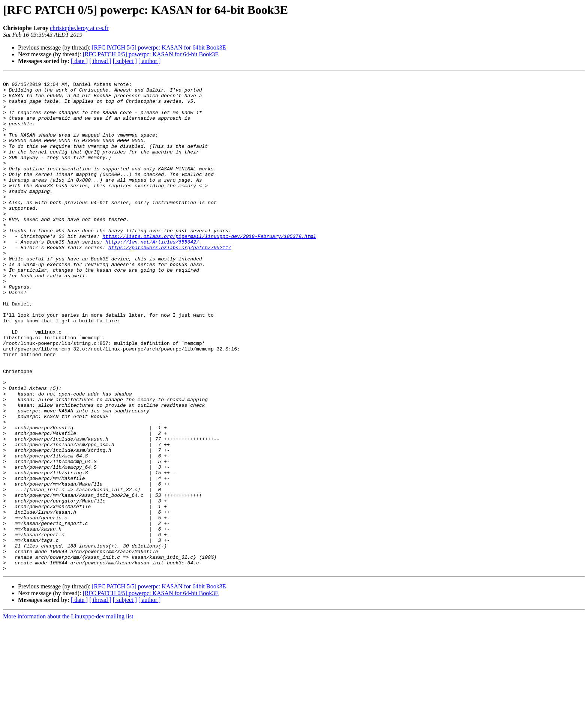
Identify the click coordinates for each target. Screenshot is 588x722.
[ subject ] (125, 61)
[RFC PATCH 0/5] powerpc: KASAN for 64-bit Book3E (151, 54)
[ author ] (150, 61)
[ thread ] (100, 61)
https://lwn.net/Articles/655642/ (152, 275)
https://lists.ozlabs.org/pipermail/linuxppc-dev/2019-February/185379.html (209, 269)
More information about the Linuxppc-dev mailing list (68, 715)
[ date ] (79, 61)
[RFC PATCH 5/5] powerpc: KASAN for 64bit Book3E (159, 47)
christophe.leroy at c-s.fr (79, 28)
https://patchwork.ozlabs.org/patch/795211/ (170, 282)
